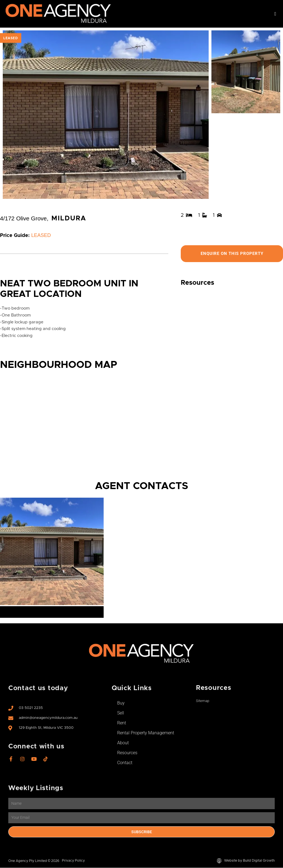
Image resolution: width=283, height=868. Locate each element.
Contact (125, 763)
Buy (121, 703)
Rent (122, 723)
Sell (121, 713)
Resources (127, 753)
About (123, 743)
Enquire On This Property (232, 254)
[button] (275, 14)
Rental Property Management (146, 733)
